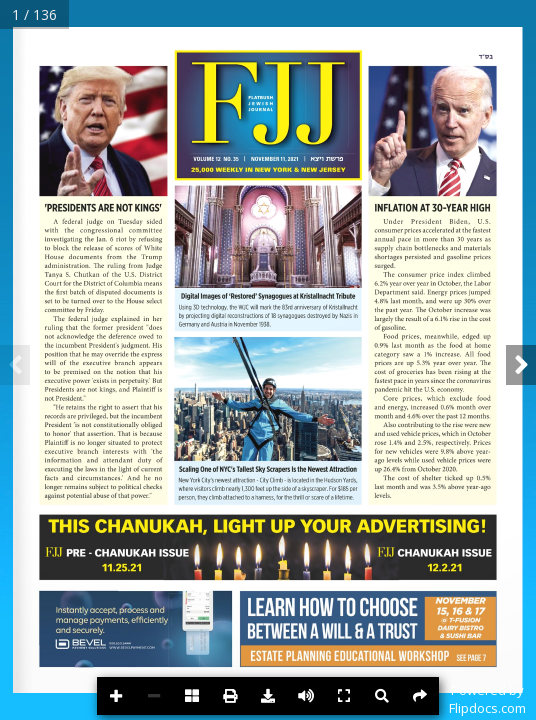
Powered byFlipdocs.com (487, 699)
